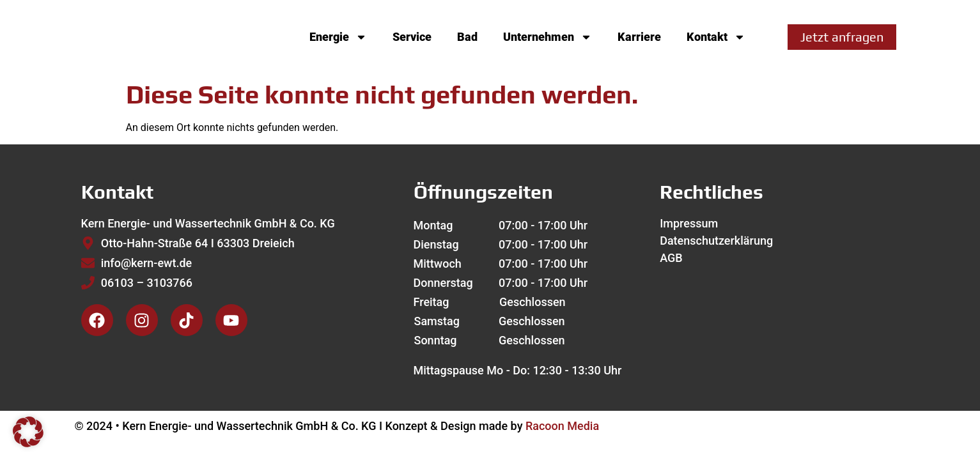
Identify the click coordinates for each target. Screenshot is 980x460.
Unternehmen (548, 37)
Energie (338, 37)
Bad (467, 37)
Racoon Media (562, 426)
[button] (28, 432)
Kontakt (716, 37)
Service (412, 37)
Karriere (639, 37)
